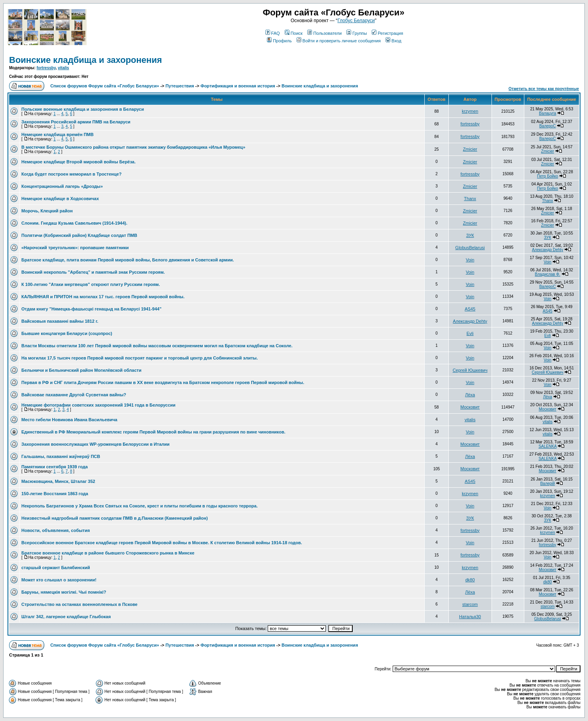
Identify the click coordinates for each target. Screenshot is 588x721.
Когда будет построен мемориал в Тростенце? (71, 174)
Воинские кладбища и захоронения (86, 60)
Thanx (470, 199)
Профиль (279, 41)
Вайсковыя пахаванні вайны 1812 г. (60, 321)
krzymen (470, 111)
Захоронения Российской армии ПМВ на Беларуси (76, 122)
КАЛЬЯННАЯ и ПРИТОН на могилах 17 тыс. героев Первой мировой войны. (103, 297)
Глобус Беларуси (356, 21)
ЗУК (470, 235)
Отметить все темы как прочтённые (544, 89)
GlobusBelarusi (470, 248)
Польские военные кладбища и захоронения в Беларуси (83, 109)
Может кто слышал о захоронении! (59, 580)
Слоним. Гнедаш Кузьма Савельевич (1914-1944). (74, 223)
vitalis (63, 68)
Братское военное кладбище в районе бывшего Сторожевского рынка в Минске (108, 553)
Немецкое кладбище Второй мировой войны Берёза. (78, 162)
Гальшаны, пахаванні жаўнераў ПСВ (61, 456)
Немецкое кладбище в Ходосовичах (60, 199)
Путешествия (180, 86)
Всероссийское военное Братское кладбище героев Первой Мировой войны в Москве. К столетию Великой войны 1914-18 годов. (162, 543)
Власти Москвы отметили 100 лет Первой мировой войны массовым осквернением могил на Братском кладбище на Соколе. (157, 346)
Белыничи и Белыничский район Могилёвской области (81, 370)
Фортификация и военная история (238, 86)
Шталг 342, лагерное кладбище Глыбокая (66, 617)
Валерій (547, 484)
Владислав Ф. (547, 274)
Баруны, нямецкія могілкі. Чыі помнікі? (64, 592)
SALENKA (548, 446)
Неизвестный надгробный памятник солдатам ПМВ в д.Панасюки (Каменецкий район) (114, 518)
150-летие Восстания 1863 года (55, 494)
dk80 (470, 580)
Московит (470, 407)
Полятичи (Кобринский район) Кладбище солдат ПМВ (79, 235)
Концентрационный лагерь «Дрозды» (62, 186)
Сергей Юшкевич (470, 370)
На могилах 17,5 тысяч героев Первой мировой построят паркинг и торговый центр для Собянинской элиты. (140, 358)
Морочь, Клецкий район (47, 211)
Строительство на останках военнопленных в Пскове (79, 604)
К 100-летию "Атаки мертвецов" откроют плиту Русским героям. (91, 284)
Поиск (294, 33)
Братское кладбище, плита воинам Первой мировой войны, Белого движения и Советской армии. (128, 260)
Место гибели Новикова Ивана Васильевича (69, 420)
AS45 (470, 309)
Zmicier (470, 149)
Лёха (470, 395)
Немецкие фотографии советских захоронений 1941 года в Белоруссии (98, 405)
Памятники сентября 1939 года (55, 467)
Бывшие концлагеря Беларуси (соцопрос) (67, 333)
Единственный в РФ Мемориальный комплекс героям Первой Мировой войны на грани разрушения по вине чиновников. (153, 432)
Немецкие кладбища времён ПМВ (58, 134)
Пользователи (324, 33)
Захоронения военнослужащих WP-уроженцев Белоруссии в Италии (95, 444)
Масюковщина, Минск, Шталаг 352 (58, 481)
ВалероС (548, 126)
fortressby (46, 68)
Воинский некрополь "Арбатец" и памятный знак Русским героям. (93, 272)
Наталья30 (470, 617)
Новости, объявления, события (56, 530)
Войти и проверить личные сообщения (339, 41)
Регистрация (387, 33)
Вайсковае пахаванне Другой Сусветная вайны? (74, 395)
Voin (470, 260)
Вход (393, 41)
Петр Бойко (547, 176)
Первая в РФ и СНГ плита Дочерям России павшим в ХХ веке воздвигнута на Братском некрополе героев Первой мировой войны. (163, 382)
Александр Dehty (547, 250)
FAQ (273, 33)
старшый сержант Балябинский (56, 568)
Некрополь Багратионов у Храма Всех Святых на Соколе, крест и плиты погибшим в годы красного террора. (140, 506)
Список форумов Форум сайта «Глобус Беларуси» (105, 86)
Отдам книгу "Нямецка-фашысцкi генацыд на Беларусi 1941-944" (91, 309)
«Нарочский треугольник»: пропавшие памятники (75, 248)
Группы (357, 33)
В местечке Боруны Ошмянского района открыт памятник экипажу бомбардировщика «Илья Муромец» (133, 147)
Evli (470, 333)
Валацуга (547, 113)
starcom (470, 604)
